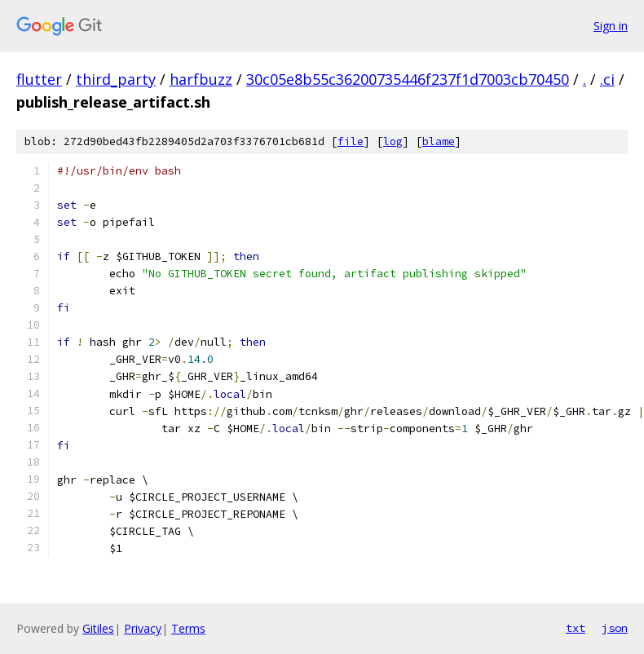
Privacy (143, 628)
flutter (39, 79)
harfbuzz (201, 79)
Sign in (611, 26)
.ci (607, 79)
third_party (116, 79)
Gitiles (98, 628)
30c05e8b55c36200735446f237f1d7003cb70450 (408, 79)
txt (576, 628)
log (393, 141)
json (615, 628)
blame (439, 141)
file (351, 141)
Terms (188, 628)
